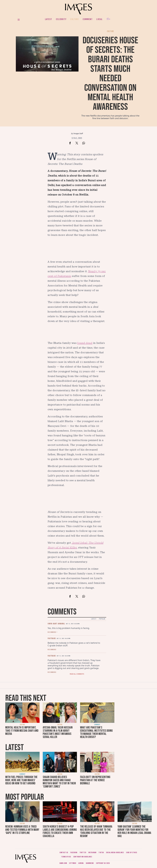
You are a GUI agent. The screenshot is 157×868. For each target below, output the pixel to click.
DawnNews (90, 863)
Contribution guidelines (83, 857)
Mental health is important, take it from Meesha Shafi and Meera (22, 731)
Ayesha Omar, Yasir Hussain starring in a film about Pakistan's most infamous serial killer (58, 732)
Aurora (81, 863)
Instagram (92, 853)
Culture (75, 19)
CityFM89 (73, 863)
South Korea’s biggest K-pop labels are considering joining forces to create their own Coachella (60, 831)
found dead (85, 343)
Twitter (83, 853)
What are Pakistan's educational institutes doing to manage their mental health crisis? (96, 732)
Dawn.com (63, 863)
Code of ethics (132, 853)
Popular (102, 619)
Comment (88, 19)
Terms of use (66, 857)
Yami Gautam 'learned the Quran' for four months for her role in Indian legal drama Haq (134, 831)
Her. (109, 19)
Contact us (64, 853)
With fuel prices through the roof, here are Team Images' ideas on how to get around (21, 780)
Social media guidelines (115, 853)
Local (99, 19)
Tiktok (101, 853)
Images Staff (78, 134)
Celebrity (61, 19)
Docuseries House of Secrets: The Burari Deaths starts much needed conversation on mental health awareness (110, 74)
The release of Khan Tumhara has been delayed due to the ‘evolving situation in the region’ (96, 831)
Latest (49, 19)
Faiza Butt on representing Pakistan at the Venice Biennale (95, 780)
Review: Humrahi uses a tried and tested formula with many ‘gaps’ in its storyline (22, 830)
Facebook (74, 853)
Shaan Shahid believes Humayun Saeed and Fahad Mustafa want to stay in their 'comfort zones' (59, 782)
